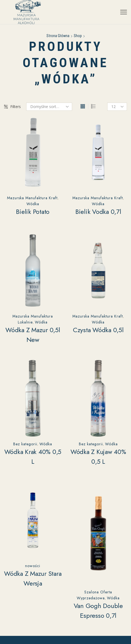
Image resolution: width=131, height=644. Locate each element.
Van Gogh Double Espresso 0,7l (98, 611)
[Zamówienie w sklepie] (49, 107)
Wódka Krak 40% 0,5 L (33, 457)
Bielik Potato (33, 212)
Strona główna (58, 36)
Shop (78, 36)
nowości (33, 566)
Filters (12, 107)
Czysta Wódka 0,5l (98, 330)
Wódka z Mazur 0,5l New (33, 335)
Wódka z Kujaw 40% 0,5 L (98, 457)
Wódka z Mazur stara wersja (33, 578)
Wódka (33, 204)
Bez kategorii (25, 444)
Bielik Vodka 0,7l (98, 212)
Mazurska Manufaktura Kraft (32, 198)
